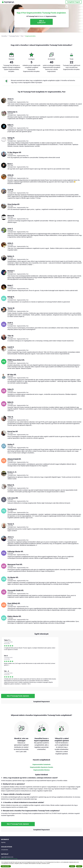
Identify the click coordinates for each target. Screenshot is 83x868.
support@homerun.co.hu (7, 857)
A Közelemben (5, 850)
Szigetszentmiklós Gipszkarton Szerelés (41, 767)
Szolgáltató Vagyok (74, 2)
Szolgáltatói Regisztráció (41, 702)
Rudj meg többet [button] (6, 866)
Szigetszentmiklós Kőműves (41, 770)
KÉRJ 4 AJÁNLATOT (41, 22)
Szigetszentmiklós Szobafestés (41, 764)
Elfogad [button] (79, 866)
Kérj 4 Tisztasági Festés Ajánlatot (18, 696)
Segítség (3, 842)
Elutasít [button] (72, 866)
